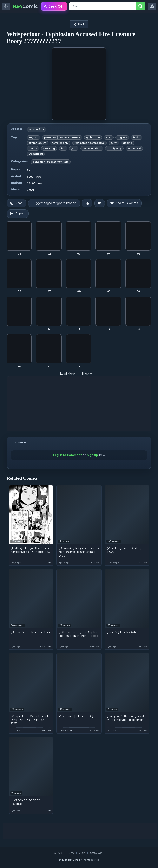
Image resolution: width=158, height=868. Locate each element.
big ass (122, 137)
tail (63, 148)
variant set (134, 148)
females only (60, 143)
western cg (36, 154)
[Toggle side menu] (6, 6)
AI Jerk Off (54, 6)
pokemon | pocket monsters (62, 137)
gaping (128, 143)
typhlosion (93, 137)
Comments (19, 442)
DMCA (82, 853)
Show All (90, 374)
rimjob (33, 148)
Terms (71, 853)
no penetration (92, 148)
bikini (137, 137)
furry (114, 143)
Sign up (92, 455)
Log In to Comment (67, 455)
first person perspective (90, 143)
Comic (25, 6)
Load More (70, 374)
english (33, 137)
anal (109, 137)
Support (58, 853)
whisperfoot (36, 129)
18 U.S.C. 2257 (96, 853)
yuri (74, 148)
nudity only (114, 148)
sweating (49, 148)
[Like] (87, 203)
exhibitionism (37, 143)
